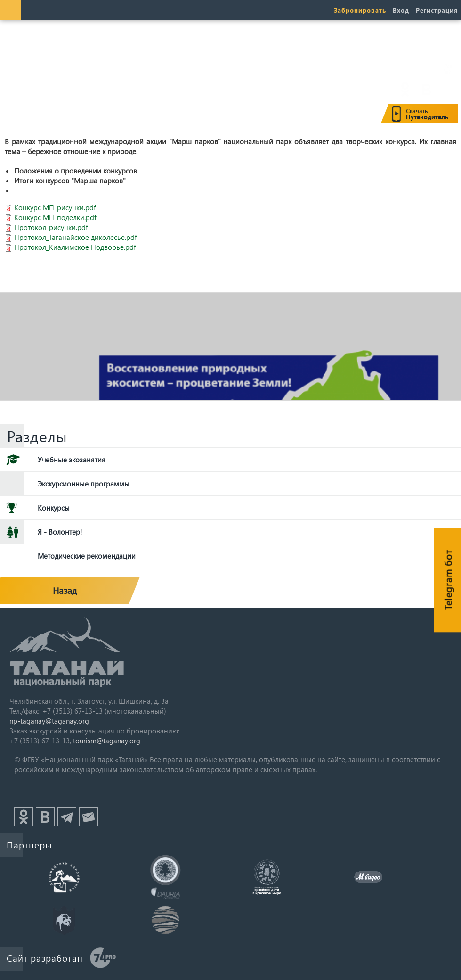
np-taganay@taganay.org (49, 721)
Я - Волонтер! (60, 532)
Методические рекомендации (87, 556)
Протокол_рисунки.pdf (51, 227)
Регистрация (437, 10)
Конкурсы (54, 508)
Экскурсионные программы (84, 484)
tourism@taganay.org (107, 741)
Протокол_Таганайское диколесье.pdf (76, 237)
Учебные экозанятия (72, 460)
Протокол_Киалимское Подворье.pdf (75, 247)
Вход (401, 10)
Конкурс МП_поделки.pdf (55, 217)
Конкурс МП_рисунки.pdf (55, 207)
